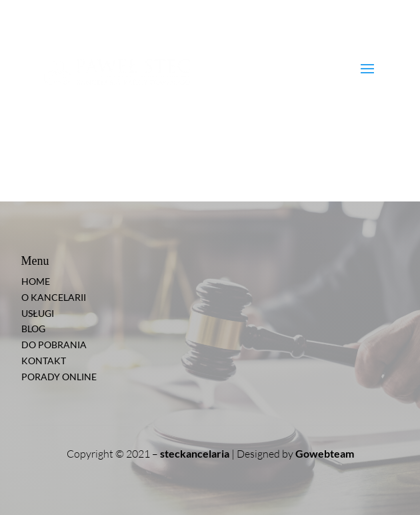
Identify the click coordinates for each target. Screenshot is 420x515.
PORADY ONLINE (59, 377)
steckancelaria (195, 453)
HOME (36, 281)
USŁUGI (38, 313)
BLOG (33, 329)
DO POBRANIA (54, 345)
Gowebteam (325, 453)
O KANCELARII (54, 297)
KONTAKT (44, 361)
